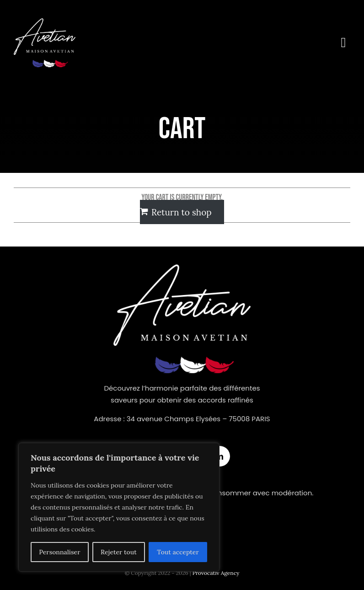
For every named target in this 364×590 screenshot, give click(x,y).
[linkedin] (220, 456)
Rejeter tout (119, 552)
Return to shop (182, 212)
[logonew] (45, 22)
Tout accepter (178, 552)
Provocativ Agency (216, 573)
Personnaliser (59, 552)
